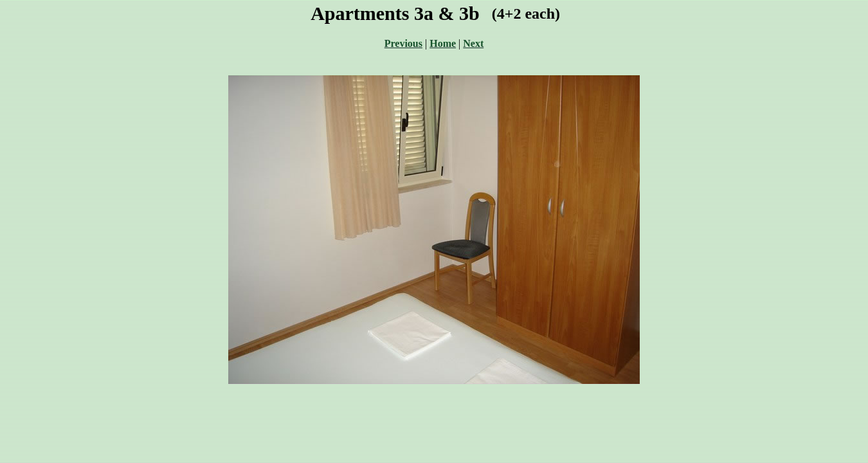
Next (473, 43)
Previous (403, 43)
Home (443, 43)
